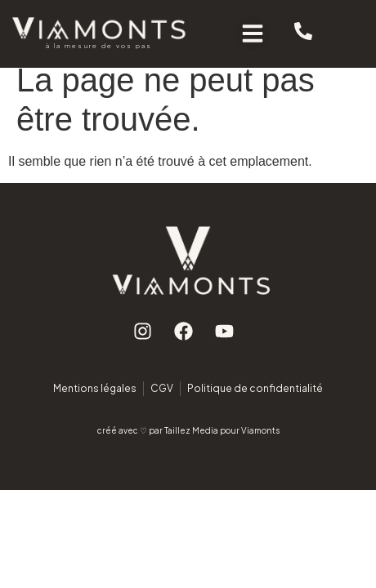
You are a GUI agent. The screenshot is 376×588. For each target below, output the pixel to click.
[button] (253, 33)
